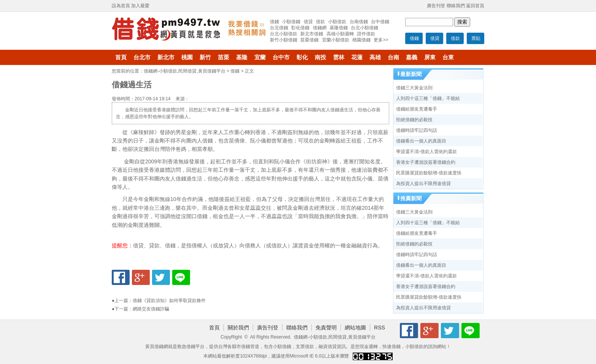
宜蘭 (260, 57)
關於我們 (238, 328)
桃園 (187, 57)
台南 (393, 57)
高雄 (375, 57)
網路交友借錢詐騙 (151, 309)
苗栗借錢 (309, 40)
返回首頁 (475, 6)
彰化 (302, 57)
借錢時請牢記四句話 (417, 130)
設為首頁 (121, 6)
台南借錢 (359, 22)
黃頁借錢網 (157, 347)
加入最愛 (140, 6)
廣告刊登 (436, 6)
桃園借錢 (361, 40)
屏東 (430, 57)
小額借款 (337, 22)
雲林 (339, 57)
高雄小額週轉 (340, 34)
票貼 (476, 38)
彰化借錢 (300, 28)
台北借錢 (279, 28)
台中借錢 (380, 22)
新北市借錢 (312, 34)
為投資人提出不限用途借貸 (423, 184)
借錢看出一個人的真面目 (421, 141)
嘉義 (412, 57)
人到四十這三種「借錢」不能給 (428, 98)
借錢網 (320, 28)
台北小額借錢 (365, 28)
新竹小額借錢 (284, 40)
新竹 (205, 57)
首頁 (121, 57)
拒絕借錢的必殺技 (414, 120)
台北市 (142, 57)
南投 (320, 57)
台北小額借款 (284, 34)
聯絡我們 (456, 6)
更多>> (381, 40)
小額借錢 (291, 22)
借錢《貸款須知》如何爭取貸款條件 (169, 301)
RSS (380, 328)
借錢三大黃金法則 (414, 88)
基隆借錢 (339, 28)
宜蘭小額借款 (336, 40)
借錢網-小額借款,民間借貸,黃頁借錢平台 (185, 71)
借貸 (435, 38)
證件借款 (366, 34)
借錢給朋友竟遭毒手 (417, 109)
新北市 (166, 57)
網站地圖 (355, 328)
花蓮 (357, 57)
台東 (448, 57)
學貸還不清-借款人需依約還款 (426, 152)
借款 (455, 38)
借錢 (414, 38)
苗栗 (223, 57)
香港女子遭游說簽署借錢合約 (426, 162)
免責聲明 (326, 328)
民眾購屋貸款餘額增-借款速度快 (429, 173)
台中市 (281, 57)
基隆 (242, 57)
